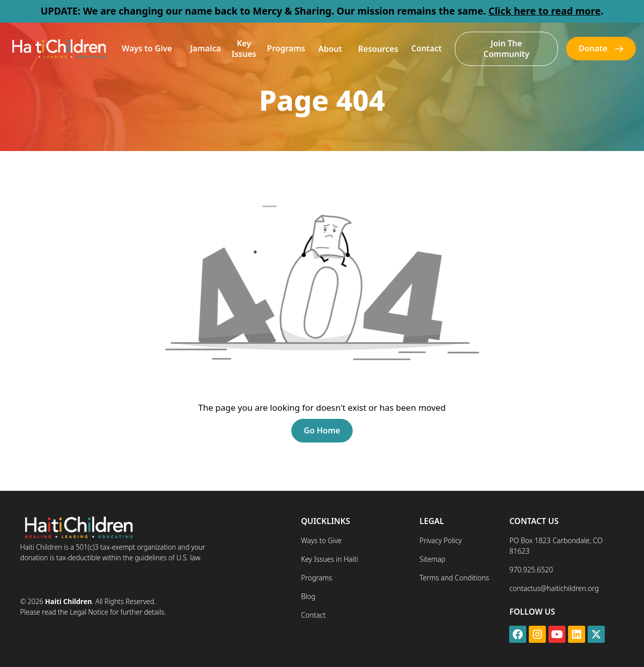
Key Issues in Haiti (330, 559)
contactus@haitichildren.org (554, 588)
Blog (308, 596)
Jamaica (206, 48)
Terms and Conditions (454, 578)
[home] (58, 49)
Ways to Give (147, 48)
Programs (286, 48)
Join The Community (506, 49)
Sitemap (433, 559)
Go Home (322, 430)
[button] (147, 49)
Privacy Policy (441, 540)
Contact (426, 48)
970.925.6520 (531, 570)
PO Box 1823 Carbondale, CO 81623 (556, 546)
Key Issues (244, 49)
